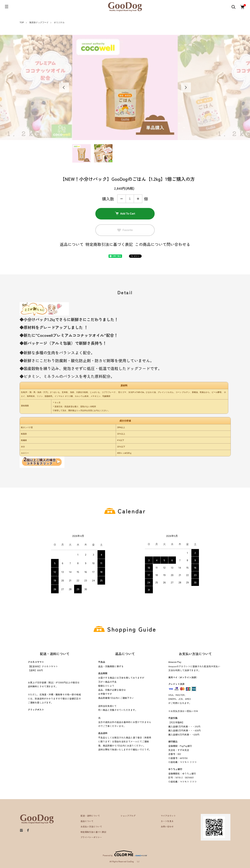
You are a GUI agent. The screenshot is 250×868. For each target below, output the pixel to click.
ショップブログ (128, 816)
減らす (122, 199)
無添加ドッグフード (39, 22)
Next (186, 87)
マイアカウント (168, 816)
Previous (64, 87)
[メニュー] (7, 7)
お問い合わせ (167, 826)
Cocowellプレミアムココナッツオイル (71, 335)
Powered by (125, 853)
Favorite (125, 230)
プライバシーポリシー (91, 837)
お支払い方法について (91, 826)
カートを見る (167, 821)
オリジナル (59, 22)
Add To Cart (125, 214)
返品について (72, 244)
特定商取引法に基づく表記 (109, 244)
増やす (138, 199)
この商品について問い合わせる (163, 244)
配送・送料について (90, 816)
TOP (22, 22)
